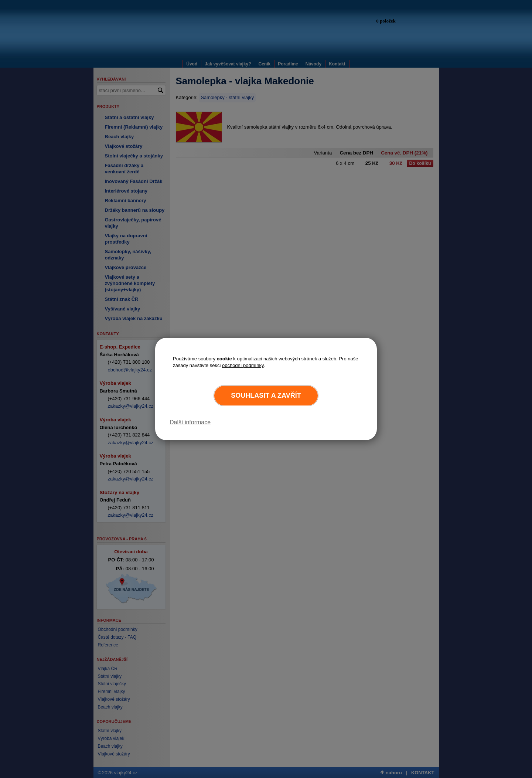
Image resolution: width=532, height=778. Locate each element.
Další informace (190, 422)
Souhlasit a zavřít (266, 395)
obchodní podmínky (243, 365)
